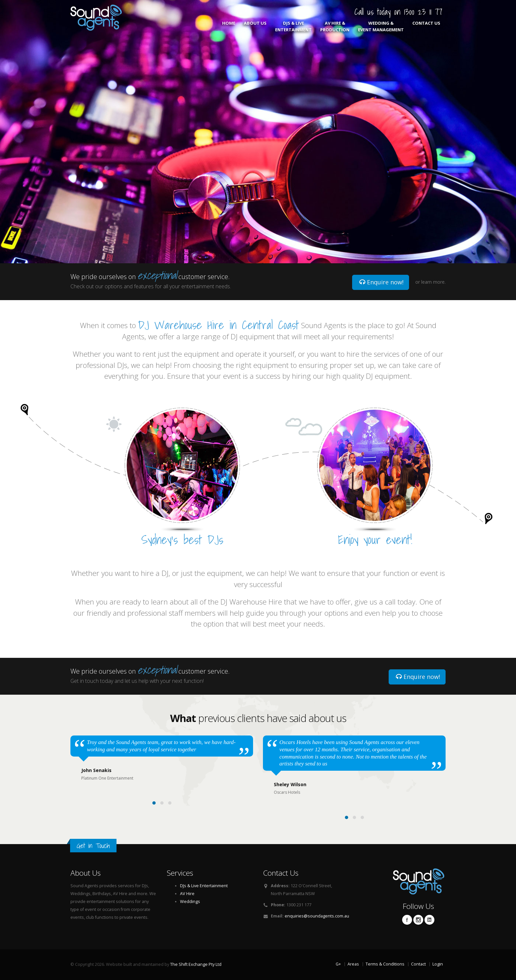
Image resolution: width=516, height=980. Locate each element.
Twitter (418, 920)
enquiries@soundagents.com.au (317, 916)
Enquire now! (381, 282)
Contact (418, 964)
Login (438, 964)
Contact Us (426, 26)
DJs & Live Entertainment (293, 26)
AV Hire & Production (335, 26)
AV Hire (187, 894)
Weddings (190, 902)
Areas (353, 964)
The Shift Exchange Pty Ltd (196, 964)
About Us (255, 26)
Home (229, 26)
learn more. (433, 282)
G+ (338, 964)
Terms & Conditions (385, 964)
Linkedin (429, 920)
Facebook (407, 920)
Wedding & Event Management (381, 26)
